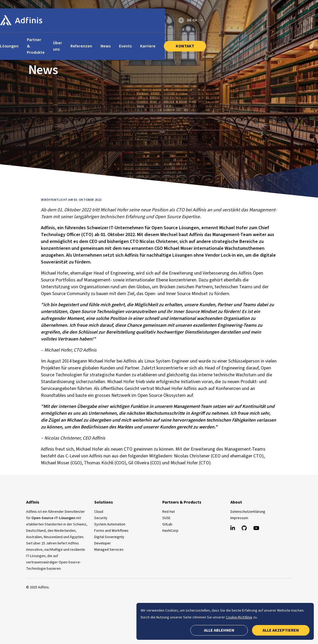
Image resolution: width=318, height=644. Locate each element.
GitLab (167, 524)
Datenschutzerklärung (248, 512)
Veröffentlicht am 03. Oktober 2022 (71, 200)
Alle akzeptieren (281, 630)
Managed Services (109, 550)
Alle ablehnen (219, 630)
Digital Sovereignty (109, 537)
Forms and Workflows (111, 531)
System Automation (110, 524)
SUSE (166, 518)
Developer (103, 543)
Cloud (99, 512)
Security (101, 518)
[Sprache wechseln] (266, 20)
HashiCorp (170, 531)
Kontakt (260, 40)
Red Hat (169, 512)
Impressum (239, 518)
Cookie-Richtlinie (239, 617)
